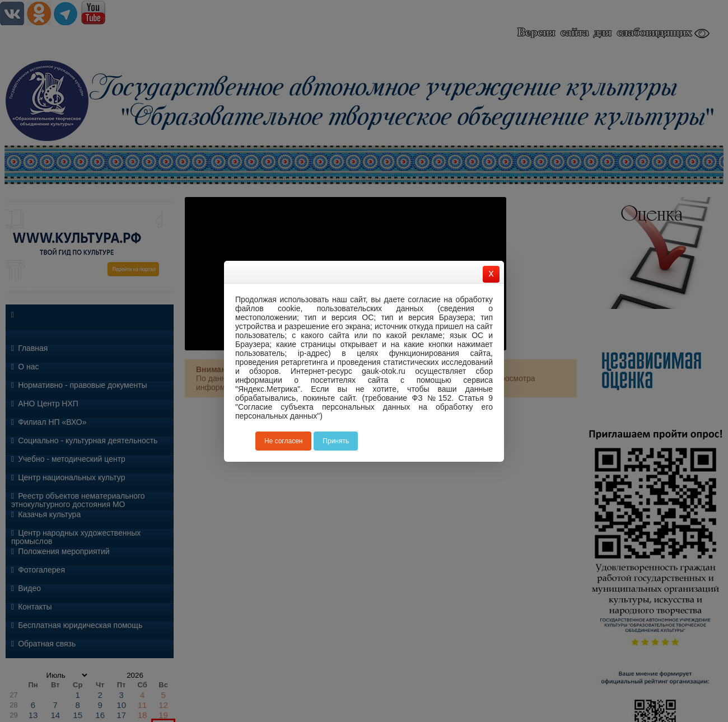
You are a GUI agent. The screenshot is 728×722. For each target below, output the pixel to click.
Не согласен (284, 441)
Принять (336, 441)
